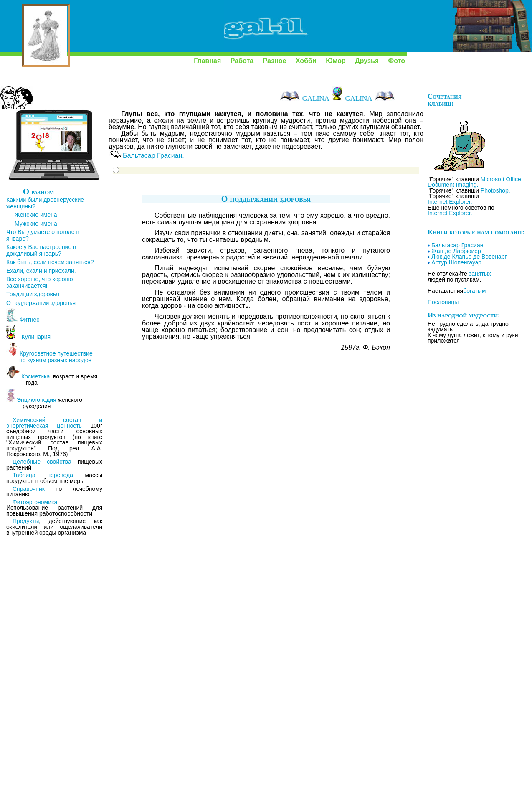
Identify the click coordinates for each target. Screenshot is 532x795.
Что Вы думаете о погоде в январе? (43, 235)
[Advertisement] (50, 670)
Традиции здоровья (33, 294)
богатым (474, 291)
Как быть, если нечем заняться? (50, 262)
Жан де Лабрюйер (456, 251)
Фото (397, 61)
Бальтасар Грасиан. (153, 156)
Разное (275, 61)
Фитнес (29, 320)
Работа (242, 61)
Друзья (367, 61)
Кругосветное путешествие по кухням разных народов (49, 357)
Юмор (336, 61)
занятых (480, 274)
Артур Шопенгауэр (456, 262)
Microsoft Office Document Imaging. (474, 182)
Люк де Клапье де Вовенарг (469, 257)
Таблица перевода (43, 475)
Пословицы (443, 302)
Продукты (26, 521)
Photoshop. (495, 190)
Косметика (35, 376)
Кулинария (34, 337)
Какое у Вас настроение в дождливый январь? (41, 250)
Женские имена (36, 215)
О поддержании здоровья (41, 303)
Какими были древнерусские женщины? (45, 203)
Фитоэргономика (35, 502)
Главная (207, 61)
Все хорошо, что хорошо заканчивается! (39, 282)
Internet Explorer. (450, 202)
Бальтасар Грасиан (457, 245)
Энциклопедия (37, 400)
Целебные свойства (42, 462)
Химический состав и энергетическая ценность (54, 423)
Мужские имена (36, 224)
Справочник (29, 489)
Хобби (306, 61)
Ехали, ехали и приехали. (41, 271)
